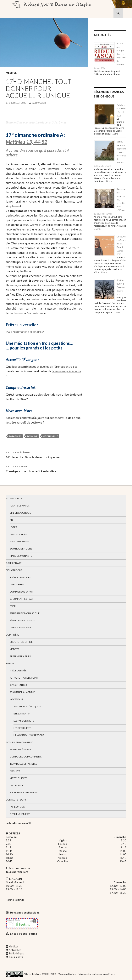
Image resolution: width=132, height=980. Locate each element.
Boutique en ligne (21, 549)
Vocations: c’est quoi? (27, 706)
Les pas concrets (24, 721)
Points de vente (19, 541)
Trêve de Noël (18, 671)
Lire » (117, 134)
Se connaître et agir (22, 599)
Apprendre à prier (20, 656)
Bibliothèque (14, 570)
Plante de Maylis (20, 506)
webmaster (39, 103)
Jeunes (10, 663)
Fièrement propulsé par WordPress (96, 974)
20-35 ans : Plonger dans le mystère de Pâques (121, 54)
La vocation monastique (29, 735)
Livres (13, 527)
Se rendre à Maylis (20, 749)
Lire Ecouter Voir (20, 628)
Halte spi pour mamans (24, 792)
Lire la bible (17, 584)
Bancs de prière (19, 534)
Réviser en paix (18, 685)
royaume (32, 436)
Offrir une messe (20, 814)
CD (11, 520)
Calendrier (16, 785)
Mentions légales (67, 974)
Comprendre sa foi (21, 592)
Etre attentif (22, 714)
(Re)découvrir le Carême (121, 284)
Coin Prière (13, 635)
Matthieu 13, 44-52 (27, 142)
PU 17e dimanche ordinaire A (25, 332)
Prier (13, 606)
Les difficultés (22, 728)
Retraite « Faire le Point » (25, 678)
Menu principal (127, 13)
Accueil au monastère (19, 742)
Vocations (16, 699)
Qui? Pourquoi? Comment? (26, 757)
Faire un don (17, 807)
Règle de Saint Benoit (23, 620)
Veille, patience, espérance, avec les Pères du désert (121, 152)
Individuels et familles (23, 764)
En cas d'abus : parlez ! (24, 934)
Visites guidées (18, 778)
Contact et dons (16, 800)
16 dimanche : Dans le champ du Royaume (44, 455)
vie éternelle (50, 436)
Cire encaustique (20, 513)
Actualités (15, 950)
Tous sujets (16, 957)
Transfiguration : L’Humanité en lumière (44, 468)
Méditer (11, 73)
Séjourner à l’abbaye (22, 692)
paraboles (15, 436)
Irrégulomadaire (20, 577)
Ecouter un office (21, 642)
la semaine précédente (66, 371)
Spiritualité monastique (25, 613)
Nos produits (14, 498)
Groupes (15, 771)
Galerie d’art (14, 563)
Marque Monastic (21, 556)
